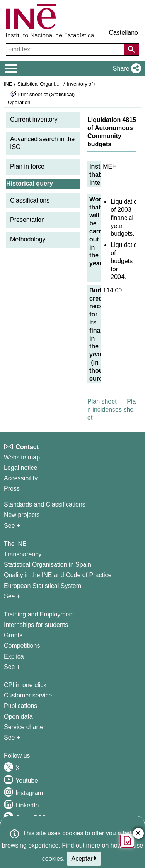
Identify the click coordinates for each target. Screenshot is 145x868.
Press (12, 489)
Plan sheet (102, 401)
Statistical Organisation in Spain (52, 84)
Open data (18, 717)
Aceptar (84, 858)
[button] (125, 69)
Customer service (28, 695)
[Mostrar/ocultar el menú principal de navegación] (11, 69)
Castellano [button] (123, 33)
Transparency (23, 554)
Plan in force (27, 166)
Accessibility (21, 478)
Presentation (27, 220)
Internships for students (36, 625)
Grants (13, 635)
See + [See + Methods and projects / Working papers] (12, 526)
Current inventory (34, 119)
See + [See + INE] (12, 596)
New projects (22, 515)
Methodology (28, 239)
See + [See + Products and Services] (12, 737)
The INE (15, 544)
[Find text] (66, 49)
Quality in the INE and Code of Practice (58, 575)
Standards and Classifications (45, 504)
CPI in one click (25, 685)
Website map (22, 457)
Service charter (25, 727)
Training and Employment (39, 614)
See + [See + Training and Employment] (12, 667)
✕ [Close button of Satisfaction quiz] (138, 833)
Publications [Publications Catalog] (20, 706)
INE (8, 84)
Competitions (22, 646)
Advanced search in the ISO (42, 143)
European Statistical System (43, 586)
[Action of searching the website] (131, 49)
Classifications (30, 200)
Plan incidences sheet (112, 410)
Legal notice (20, 468)
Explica (14, 656)
